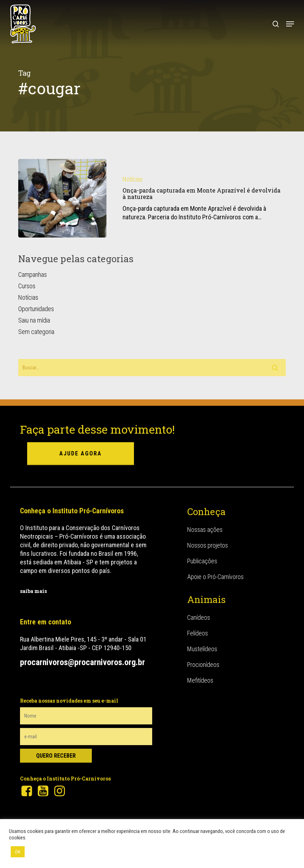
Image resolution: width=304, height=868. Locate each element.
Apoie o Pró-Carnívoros (215, 577)
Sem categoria (36, 332)
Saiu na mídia (34, 320)
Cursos (27, 286)
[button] (290, 24)
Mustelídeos (202, 649)
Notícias (133, 179)
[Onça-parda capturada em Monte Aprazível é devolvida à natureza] (62, 198)
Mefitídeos (200, 680)
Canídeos (199, 617)
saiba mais (33, 591)
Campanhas (33, 275)
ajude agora (81, 453)
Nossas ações (205, 530)
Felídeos (198, 633)
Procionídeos (203, 665)
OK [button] (18, 852)
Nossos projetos (208, 545)
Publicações (202, 561)
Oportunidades (36, 309)
